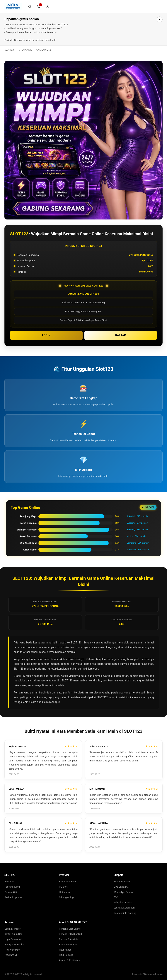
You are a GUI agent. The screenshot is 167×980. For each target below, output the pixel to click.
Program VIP (11, 955)
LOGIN (46, 335)
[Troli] (39, 6)
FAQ (116, 897)
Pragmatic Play (67, 881)
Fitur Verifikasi (12, 950)
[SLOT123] (13, 6)
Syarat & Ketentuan (124, 908)
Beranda (9, 881)
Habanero (64, 892)
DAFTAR (121, 335)
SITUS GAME (25, 50)
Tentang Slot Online (70, 929)
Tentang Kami (12, 887)
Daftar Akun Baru (14, 934)
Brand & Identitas (68, 944)
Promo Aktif (11, 892)
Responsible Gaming (125, 913)
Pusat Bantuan (122, 881)
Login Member (12, 929)
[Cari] (30, 6)
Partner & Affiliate (69, 939)
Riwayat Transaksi (14, 944)
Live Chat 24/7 (122, 887)
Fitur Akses (65, 950)
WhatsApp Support (124, 892)
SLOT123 (9, 50)
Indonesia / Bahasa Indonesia (147, 974)
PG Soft (63, 887)
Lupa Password (13, 939)
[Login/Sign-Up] (47, 6)
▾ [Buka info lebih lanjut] (160, 19)
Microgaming (66, 897)
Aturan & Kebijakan (69, 960)
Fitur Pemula (66, 955)
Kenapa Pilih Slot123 (70, 934)
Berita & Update (13, 897)
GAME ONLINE (44, 50)
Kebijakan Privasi (123, 902)
